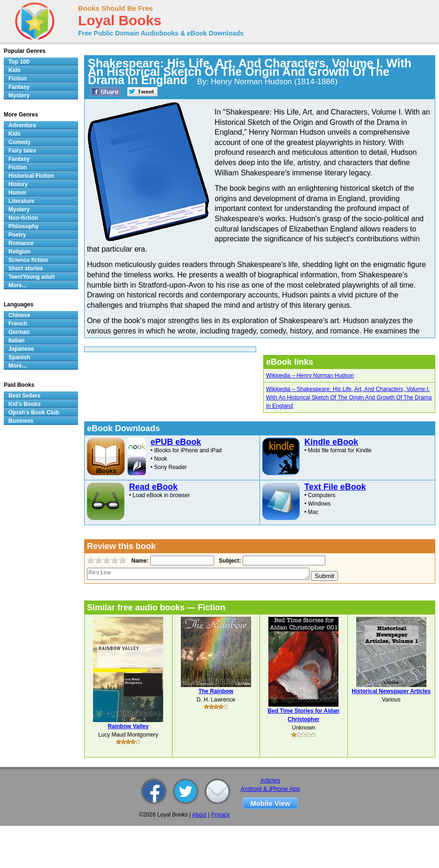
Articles (270, 780)
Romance (21, 243)
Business (21, 421)
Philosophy (24, 226)
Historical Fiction (31, 176)
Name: (139, 561)
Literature (21, 201)
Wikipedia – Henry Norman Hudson (310, 376)
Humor (18, 193)
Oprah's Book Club (34, 412)
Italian (17, 340)
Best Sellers (25, 396)
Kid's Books (25, 404)
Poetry (17, 235)
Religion (19, 252)
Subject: (229, 561)
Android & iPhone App (270, 789)
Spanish (19, 357)
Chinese (19, 315)
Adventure (22, 125)
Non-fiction (23, 218)
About (199, 815)
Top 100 (19, 62)
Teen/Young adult (32, 277)
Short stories (26, 268)
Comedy (19, 142)
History (18, 184)
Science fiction (28, 260)
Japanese (21, 349)
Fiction (18, 79)
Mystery (19, 95)
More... (18, 285)
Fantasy (19, 87)
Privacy (220, 815)
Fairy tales (22, 151)
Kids (14, 70)
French (18, 324)
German (19, 332)
